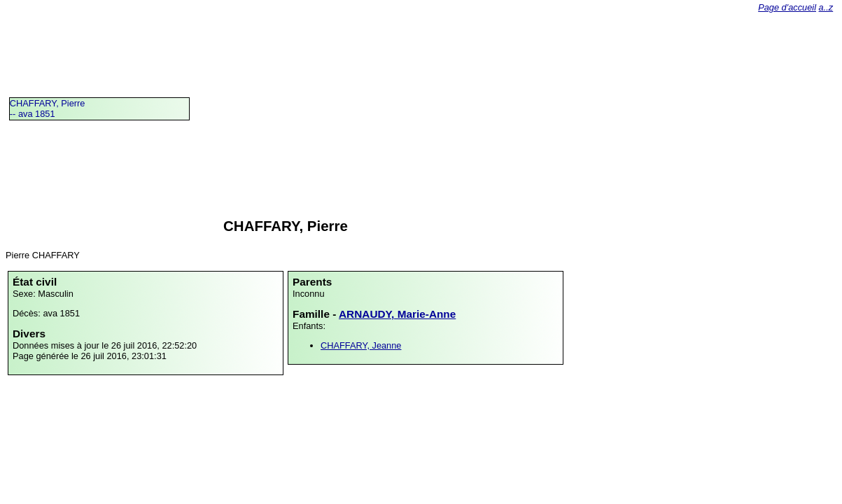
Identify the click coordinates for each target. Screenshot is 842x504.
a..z (826, 7)
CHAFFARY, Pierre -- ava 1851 (48, 108)
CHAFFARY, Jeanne (361, 345)
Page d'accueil (787, 7)
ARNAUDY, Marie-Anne (397, 314)
